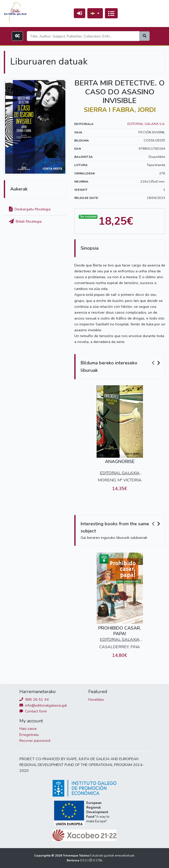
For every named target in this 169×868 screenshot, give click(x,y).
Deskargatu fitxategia (30, 209)
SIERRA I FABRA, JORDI (120, 110)
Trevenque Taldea (76, 856)
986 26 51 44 (34, 699)
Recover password (35, 741)
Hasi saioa (28, 729)
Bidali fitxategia (25, 221)
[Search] (83, 36)
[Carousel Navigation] (156, 363)
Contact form (33, 711)
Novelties (96, 699)
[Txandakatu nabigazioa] (111, 13)
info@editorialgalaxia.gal (43, 705)
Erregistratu (29, 735)
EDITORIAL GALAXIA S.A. (146, 124)
